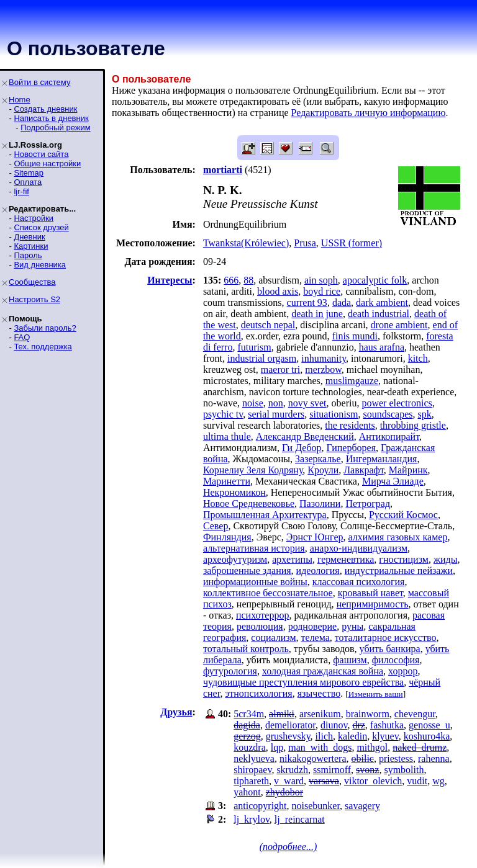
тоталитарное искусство (386, 638)
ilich (324, 736)
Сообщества (32, 282)
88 (248, 280)
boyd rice (322, 291)
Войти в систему (39, 82)
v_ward (289, 781)
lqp (277, 747)
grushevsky (288, 736)
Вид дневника (40, 265)
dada (342, 302)
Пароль (28, 255)
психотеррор (263, 615)
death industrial (379, 314)
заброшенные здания (247, 570)
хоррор (403, 671)
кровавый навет (370, 593)
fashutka (387, 725)
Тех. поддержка (43, 347)
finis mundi (355, 336)
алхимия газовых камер (398, 537)
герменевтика (346, 559)
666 (231, 280)
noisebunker (316, 806)
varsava (324, 781)
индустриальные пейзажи (399, 570)
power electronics (397, 403)
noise (253, 403)
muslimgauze (352, 381)
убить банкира (390, 649)
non (276, 403)
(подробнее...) (288, 847)
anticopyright (260, 806)
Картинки (31, 246)
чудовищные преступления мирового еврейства (303, 682)
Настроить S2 (34, 299)
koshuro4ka (427, 736)
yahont (247, 792)
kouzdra (250, 747)
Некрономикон (234, 492)
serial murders (276, 414)
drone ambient (399, 325)
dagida (247, 725)
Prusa (305, 243)
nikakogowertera (313, 758)
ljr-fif (21, 191)
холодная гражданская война (323, 671)
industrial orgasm (262, 358)
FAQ (22, 337)
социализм (273, 638)
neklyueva (254, 758)
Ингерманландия (382, 459)
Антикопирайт (389, 436)
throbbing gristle (413, 425)
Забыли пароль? (45, 328)
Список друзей (41, 227)
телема (316, 638)
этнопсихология (258, 693)
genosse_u (429, 725)
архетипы (292, 559)
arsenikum (320, 714)
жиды (446, 559)
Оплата (28, 182)
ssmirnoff (332, 770)
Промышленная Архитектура (265, 515)
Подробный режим (55, 128)
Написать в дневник (51, 118)
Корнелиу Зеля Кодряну (253, 470)
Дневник (29, 237)
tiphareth (251, 781)
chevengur (415, 714)
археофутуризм (235, 559)
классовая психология (359, 582)
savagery (362, 806)
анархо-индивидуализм (359, 548)
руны (352, 626)
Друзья (176, 712)
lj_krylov (252, 819)
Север (216, 526)
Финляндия (227, 537)
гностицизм (404, 559)
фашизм (350, 660)
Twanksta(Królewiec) (246, 243)
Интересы (170, 280)
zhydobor (284, 792)
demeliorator (290, 725)
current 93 (307, 302)
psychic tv (223, 414)
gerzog (247, 736)
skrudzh (292, 770)
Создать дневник (45, 109)
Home (20, 100)
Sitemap (29, 173)
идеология (318, 570)
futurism (254, 347)
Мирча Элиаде (393, 481)
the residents (350, 425)
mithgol (372, 747)
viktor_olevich (373, 781)
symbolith (404, 770)
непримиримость (373, 604)
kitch (418, 358)
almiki (282, 714)
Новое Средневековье (249, 503)
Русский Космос (403, 515)
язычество (319, 693)
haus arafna (382, 347)
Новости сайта (41, 154)
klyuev (385, 736)
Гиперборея (351, 448)
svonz (367, 770)
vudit (417, 781)
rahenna (434, 758)
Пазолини (320, 503)
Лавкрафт (364, 470)
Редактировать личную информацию (369, 113)
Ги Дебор (302, 448)
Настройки (34, 218)
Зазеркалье (318, 459)
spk (424, 414)
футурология (230, 671)
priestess (396, 758)
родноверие (312, 626)
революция (260, 626)
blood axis (278, 291)
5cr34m (249, 714)
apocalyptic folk (375, 280)
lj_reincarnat (300, 819)
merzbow (323, 369)
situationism (334, 414)
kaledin (352, 736)
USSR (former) (352, 243)
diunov (334, 725)
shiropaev (252, 770)
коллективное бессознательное (268, 593)
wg (438, 781)
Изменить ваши (376, 694)
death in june (317, 314)
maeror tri (281, 369)
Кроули (323, 470)
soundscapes (388, 414)
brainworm (368, 714)
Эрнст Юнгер (315, 537)
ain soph (321, 280)
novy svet (307, 403)
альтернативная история (254, 548)
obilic (362, 758)
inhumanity (324, 358)
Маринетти (227, 481)
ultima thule (227, 436)
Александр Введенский (305, 436)
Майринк (408, 470)
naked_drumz (420, 747)
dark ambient (382, 302)
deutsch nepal (268, 325)
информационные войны (255, 582)
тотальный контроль (246, 649)
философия (396, 660)
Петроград (368, 503)
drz (358, 725)
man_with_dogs (320, 747)
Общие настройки (47, 163)
